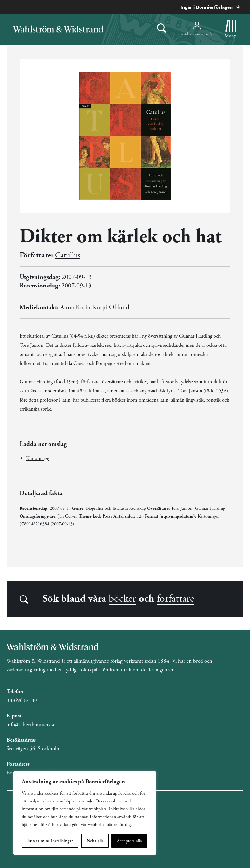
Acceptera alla (129, 841)
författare (176, 599)
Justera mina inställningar (50, 841)
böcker (122, 599)
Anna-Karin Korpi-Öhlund (95, 308)
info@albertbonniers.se (31, 725)
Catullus (68, 255)
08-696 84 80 (22, 700)
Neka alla (95, 841)
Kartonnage (37, 458)
